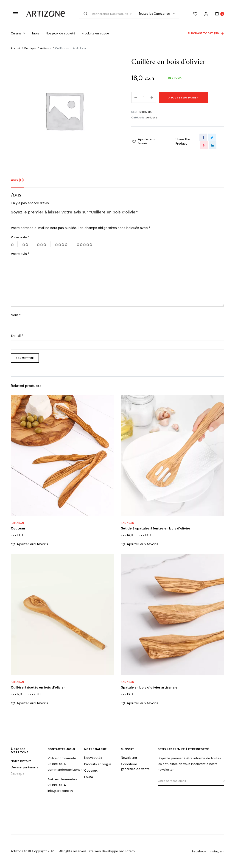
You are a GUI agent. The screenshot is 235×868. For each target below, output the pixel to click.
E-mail (17, 336)
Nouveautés (93, 758)
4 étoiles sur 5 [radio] (63, 244)
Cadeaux (91, 770)
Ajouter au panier (183, 98)
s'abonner (221, 781)
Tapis (35, 33)
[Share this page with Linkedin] (213, 145)
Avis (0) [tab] (17, 180)
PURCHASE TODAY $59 (206, 33)
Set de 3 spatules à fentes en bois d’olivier (156, 528)
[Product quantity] (144, 97)
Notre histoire (21, 761)
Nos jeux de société (60, 33)
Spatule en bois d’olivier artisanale (149, 687)
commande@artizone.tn (66, 770)
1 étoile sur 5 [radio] (14, 244)
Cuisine (16, 33)
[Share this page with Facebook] (203, 137)
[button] (144, 141)
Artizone (46, 48)
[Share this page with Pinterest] (204, 145)
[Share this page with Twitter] (212, 137)
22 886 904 (57, 764)
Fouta (89, 777)
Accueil (16, 48)
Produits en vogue (95, 33)
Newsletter (129, 758)
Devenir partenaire (25, 767)
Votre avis (20, 254)
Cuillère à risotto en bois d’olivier (38, 687)
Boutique (30, 48)
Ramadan (17, 523)
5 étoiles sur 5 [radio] (87, 244)
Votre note (20, 237)
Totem (130, 851)
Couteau (18, 528)
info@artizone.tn (60, 791)
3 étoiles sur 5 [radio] (44, 244)
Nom (16, 315)
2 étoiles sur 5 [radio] (27, 244)
